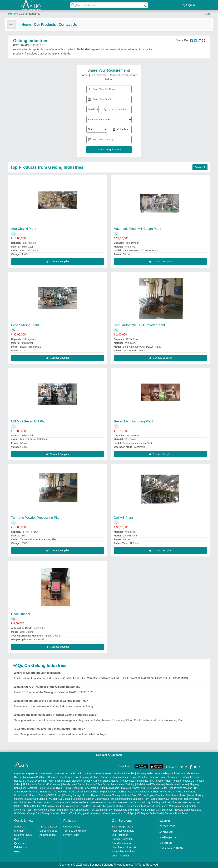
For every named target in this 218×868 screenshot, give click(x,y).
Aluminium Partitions (35, 777)
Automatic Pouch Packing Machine (108, 803)
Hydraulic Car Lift (23, 781)
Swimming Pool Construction (72, 810)
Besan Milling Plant (25, 325)
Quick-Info (20, 843)
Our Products (48, 24)
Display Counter (138, 777)
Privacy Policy (71, 835)
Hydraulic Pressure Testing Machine (110, 796)
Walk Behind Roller (124, 774)
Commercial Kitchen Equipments (90, 799)
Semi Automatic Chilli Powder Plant (139, 325)
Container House (36, 788)
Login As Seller (120, 856)
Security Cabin (91, 781)
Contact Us (71, 24)
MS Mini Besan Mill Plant (29, 422)
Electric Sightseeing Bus (188, 810)
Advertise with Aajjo (123, 831)
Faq (207, 14)
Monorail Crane (37, 796)
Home (12, 14)
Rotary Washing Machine (54, 792)
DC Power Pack (88, 788)
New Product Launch (124, 848)
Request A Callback (109, 755)
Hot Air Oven (71, 788)
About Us (19, 827)
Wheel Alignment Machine (111, 806)
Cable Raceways (160, 799)
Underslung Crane (170, 792)
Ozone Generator (112, 814)
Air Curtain (65, 799)
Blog (17, 839)
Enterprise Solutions (123, 852)
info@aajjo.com (169, 838)
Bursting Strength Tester (76, 796)
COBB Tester (54, 796)
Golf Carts (20, 814)
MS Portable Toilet (160, 781)
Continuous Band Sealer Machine (70, 803)
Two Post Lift (88, 806)
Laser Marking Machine (52, 774)
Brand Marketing (121, 843)
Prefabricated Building (123, 785)
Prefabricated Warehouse (150, 785)
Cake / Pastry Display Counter (148, 796)
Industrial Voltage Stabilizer (84, 792)
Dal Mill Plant (123, 518)
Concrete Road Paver (176, 814)
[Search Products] (72, 5)
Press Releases (49, 827)
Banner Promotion (122, 839)
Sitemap (19, 831)
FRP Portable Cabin (33, 785)
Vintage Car (33, 814)
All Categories (48, 835)
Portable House (110, 781)
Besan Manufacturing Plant (133, 422)
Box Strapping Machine (86, 777)
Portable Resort (180, 781)
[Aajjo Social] (182, 767)
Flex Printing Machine (180, 788)
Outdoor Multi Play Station (98, 774)
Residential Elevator (190, 777)
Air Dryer (176, 803)
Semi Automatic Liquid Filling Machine (149, 803)
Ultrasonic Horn (141, 799)
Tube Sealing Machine (167, 774)
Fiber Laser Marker (176, 796)
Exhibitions (20, 848)
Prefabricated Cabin (73, 785)
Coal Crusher (21, 614)
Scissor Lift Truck (44, 781)
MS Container (53, 785)
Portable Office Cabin (97, 785)
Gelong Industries (29, 14)
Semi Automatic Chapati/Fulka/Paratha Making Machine (157, 806)
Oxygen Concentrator (90, 814)
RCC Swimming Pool (101, 810)
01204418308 (167, 827)
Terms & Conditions (75, 831)
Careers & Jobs (48, 831)
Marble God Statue (36, 799)
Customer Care (23, 835)
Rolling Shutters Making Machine (42, 806)
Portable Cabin (74, 774)
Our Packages (120, 835)
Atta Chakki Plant (24, 229)
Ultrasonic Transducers (38, 803)
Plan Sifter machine (120, 799)
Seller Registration (122, 827)
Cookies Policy (72, 827)
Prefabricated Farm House (134, 781)
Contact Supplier (58, 262)
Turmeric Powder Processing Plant (36, 518)
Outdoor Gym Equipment (160, 810)
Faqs (17, 852)
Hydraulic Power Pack (133, 788)
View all (200, 168)
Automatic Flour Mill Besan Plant (138, 229)
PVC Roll (52, 799)
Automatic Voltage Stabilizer (143, 792)
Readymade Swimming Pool (129, 810)
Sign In (189, 5)
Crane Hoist (21, 796)
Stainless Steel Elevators (68, 781)
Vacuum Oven (54, 788)
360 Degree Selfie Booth (150, 814)
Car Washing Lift (70, 806)
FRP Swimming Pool (44, 810)
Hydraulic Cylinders (109, 788)
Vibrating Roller (145, 774)
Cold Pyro (129, 814)
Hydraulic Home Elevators (163, 777)
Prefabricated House (177, 785)
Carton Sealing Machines (114, 777)
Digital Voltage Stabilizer (113, 792)
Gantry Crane (189, 792)
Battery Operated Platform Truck (59, 814)
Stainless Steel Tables (60, 777)
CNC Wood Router (157, 788)
